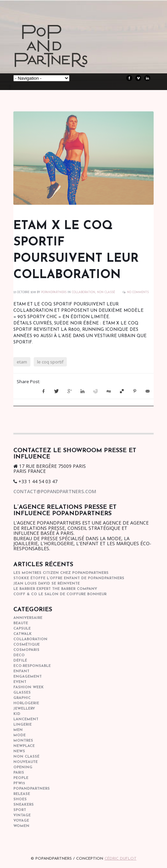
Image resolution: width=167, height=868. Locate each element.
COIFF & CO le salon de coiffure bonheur (60, 594)
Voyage (21, 821)
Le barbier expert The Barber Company (55, 589)
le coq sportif (50, 362)
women (21, 826)
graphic (22, 698)
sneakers (24, 805)
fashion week (29, 687)
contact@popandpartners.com (55, 491)
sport (20, 810)
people (21, 778)
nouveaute (26, 762)
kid (17, 714)
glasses (22, 693)
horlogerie (26, 703)
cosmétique (27, 645)
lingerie (23, 725)
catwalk (23, 634)
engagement (28, 677)
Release (22, 794)
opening (23, 767)
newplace (24, 746)
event (20, 682)
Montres (23, 741)
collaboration (83, 292)
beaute (21, 623)
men (18, 730)
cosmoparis (26, 650)
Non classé (106, 292)
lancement (26, 719)
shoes (20, 799)
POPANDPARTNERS (54, 292)
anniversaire (28, 618)
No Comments (138, 292)
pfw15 (19, 783)
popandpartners (32, 789)
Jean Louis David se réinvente (47, 584)
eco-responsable (32, 666)
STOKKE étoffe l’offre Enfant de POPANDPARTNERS (69, 578)
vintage (22, 815)
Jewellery (24, 709)
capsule (22, 629)
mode (20, 735)
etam (22, 362)
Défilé (20, 661)
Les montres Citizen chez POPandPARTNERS (61, 573)
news (19, 751)
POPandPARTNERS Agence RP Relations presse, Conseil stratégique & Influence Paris (63, 57)
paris (19, 773)
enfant (21, 671)
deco (19, 655)
